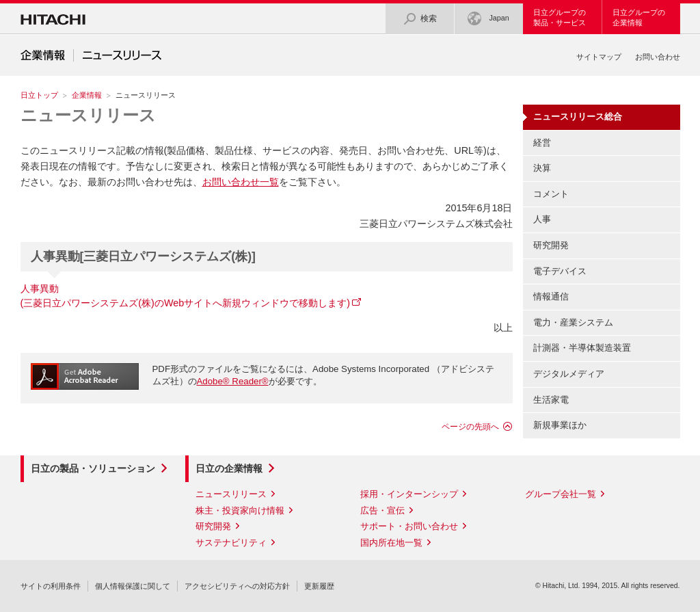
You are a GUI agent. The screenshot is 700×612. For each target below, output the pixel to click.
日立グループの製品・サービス (560, 17)
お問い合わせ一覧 (241, 182)
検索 (420, 19)
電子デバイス (560, 271)
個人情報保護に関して (133, 586)
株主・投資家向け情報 (240, 510)
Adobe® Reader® (233, 381)
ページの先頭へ (470, 427)
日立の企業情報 (229, 468)
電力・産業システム (573, 322)
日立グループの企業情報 (639, 17)
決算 (542, 168)
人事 (542, 219)
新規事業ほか (560, 425)
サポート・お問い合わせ (409, 526)
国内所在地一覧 (391, 543)
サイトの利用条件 (51, 586)
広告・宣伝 (382, 510)
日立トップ (39, 95)
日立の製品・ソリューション (93, 468)
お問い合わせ (658, 57)
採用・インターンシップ (409, 494)
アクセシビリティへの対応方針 (237, 586)
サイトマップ (599, 57)
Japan (488, 19)
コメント (551, 194)
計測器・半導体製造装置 (582, 348)
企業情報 (87, 95)
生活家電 (551, 400)
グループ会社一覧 (561, 494)
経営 (542, 143)
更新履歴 (319, 586)
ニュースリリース (88, 115)
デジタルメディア (569, 374)
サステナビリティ (231, 543)
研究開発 (551, 245)
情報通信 (551, 296)
